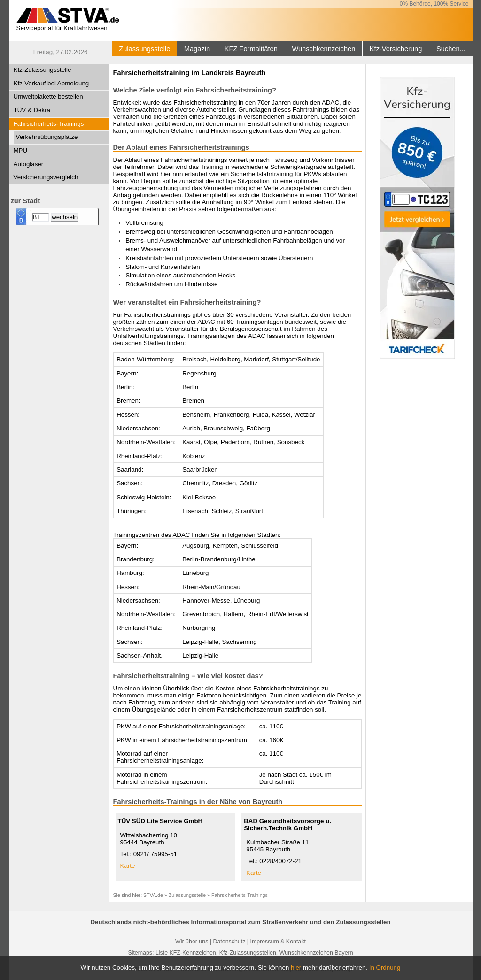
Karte (128, 866)
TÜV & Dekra (32, 110)
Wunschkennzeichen (323, 49)
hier (296, 968)
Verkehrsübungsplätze (47, 137)
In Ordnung (385, 968)
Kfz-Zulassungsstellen (248, 953)
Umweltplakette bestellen (48, 96)
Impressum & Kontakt (278, 942)
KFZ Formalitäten (251, 49)
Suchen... (451, 49)
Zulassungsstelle (144, 49)
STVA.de (153, 895)
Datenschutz (229, 942)
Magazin (197, 49)
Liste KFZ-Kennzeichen (186, 953)
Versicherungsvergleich (46, 177)
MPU (21, 150)
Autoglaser (29, 164)
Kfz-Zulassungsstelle (43, 70)
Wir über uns (192, 942)
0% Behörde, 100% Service (434, 4)
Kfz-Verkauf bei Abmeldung (51, 83)
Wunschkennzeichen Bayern (316, 953)
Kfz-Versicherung (396, 49)
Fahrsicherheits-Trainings (49, 124)
